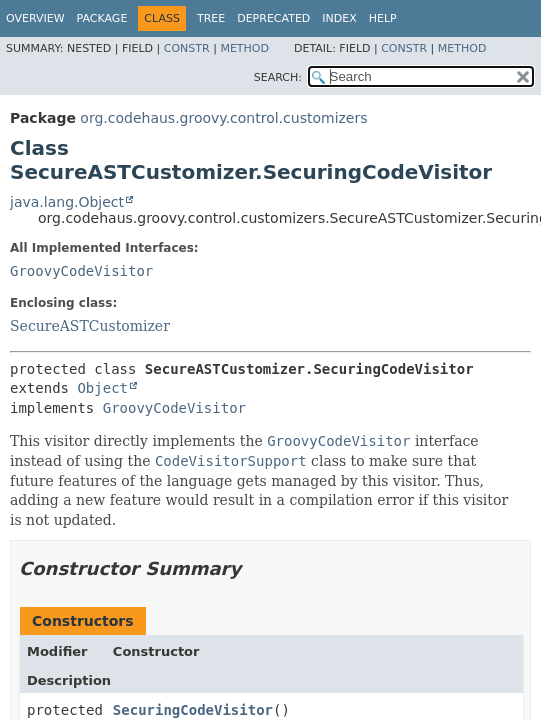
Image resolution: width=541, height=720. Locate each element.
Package (102, 18)
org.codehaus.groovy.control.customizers (223, 118)
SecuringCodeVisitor (193, 710)
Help (383, 18)
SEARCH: (278, 77)
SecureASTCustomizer (90, 326)
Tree (211, 18)
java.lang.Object (67, 202)
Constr (187, 48)
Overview (35, 18)
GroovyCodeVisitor (81, 271)
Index (339, 18)
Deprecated (273, 18)
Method (244, 48)
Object (102, 388)
